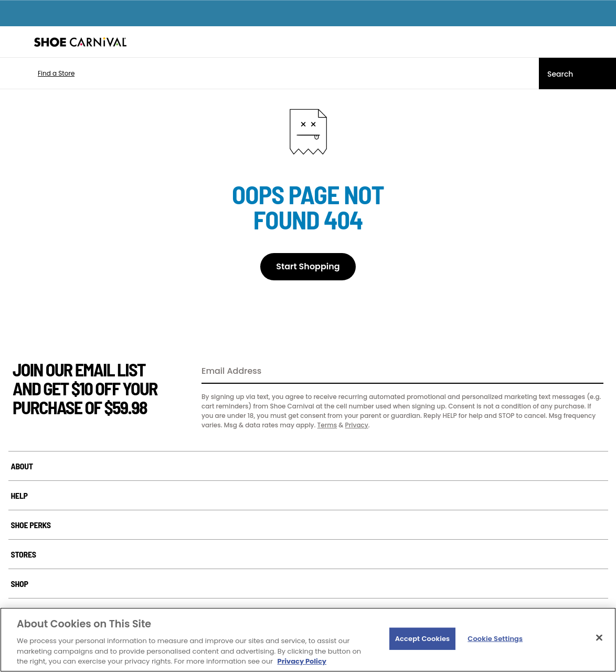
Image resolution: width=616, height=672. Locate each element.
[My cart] (602, 42)
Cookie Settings (495, 639)
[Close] (599, 638)
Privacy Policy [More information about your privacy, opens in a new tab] (302, 661)
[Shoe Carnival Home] (80, 42)
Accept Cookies (423, 639)
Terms (327, 425)
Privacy (357, 425)
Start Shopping (308, 266)
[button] (41, 73)
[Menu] (16, 42)
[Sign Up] (592, 372)
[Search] (577, 73)
